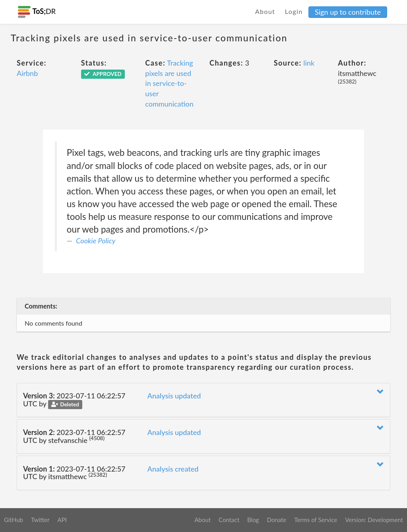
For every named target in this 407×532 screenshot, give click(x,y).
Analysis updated (174, 396)
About (265, 11)
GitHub (14, 520)
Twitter (40, 520)
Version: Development (374, 520)
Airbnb (27, 73)
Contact (229, 520)
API (62, 520)
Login (294, 11)
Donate (276, 520)
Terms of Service (316, 520)
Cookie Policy (96, 241)
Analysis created (173, 469)
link (309, 63)
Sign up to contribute (348, 12)
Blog (253, 520)
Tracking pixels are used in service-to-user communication (169, 83)
